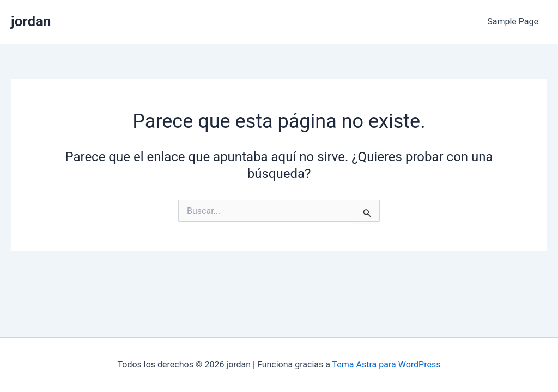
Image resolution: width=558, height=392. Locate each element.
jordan (31, 21)
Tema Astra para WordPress (387, 365)
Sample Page (513, 22)
